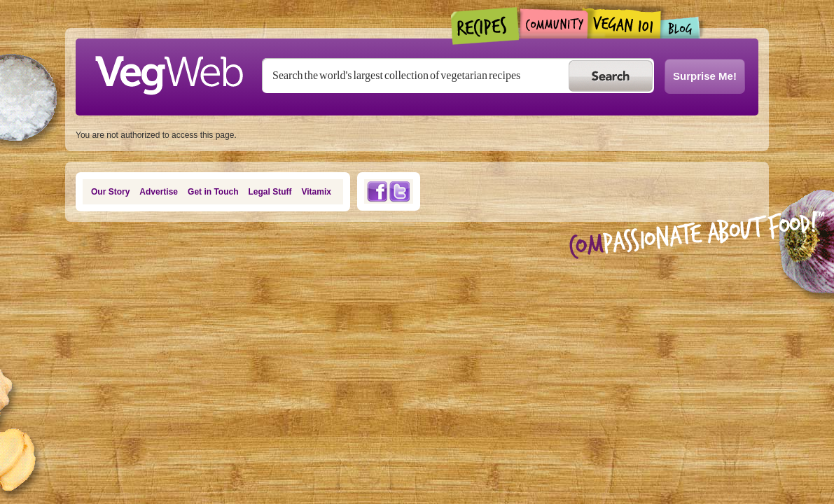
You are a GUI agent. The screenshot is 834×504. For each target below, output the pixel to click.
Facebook (377, 191)
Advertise (159, 192)
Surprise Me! (705, 76)
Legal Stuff (270, 192)
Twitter (400, 191)
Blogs (681, 28)
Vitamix (317, 192)
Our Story (110, 192)
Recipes (486, 26)
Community (554, 23)
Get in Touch (213, 192)
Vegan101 (624, 23)
